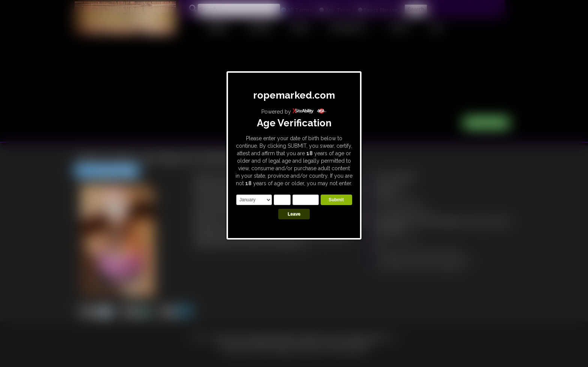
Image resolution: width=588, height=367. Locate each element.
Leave (294, 214)
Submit (336, 200)
